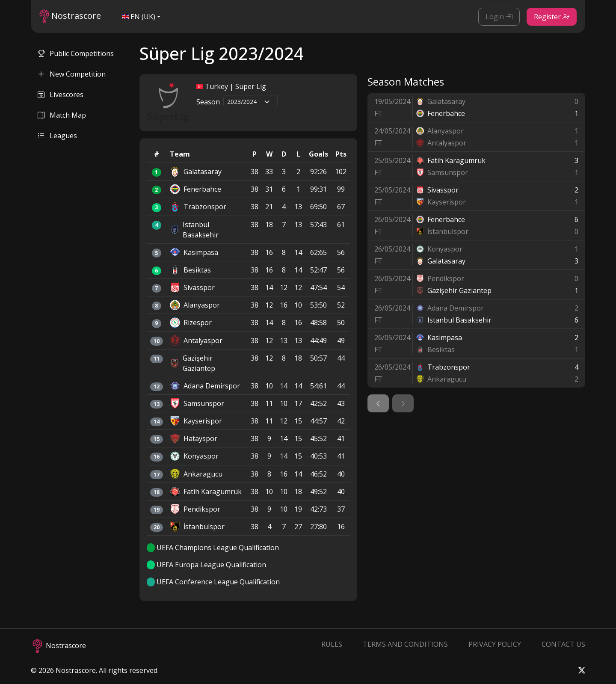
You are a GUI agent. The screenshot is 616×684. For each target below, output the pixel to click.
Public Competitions (76, 53)
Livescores (61, 95)
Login (499, 17)
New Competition (72, 74)
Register (552, 17)
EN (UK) (139, 17)
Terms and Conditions (405, 644)
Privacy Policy (495, 644)
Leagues (57, 136)
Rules (332, 644)
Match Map (62, 115)
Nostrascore (70, 16)
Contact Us (563, 644)
